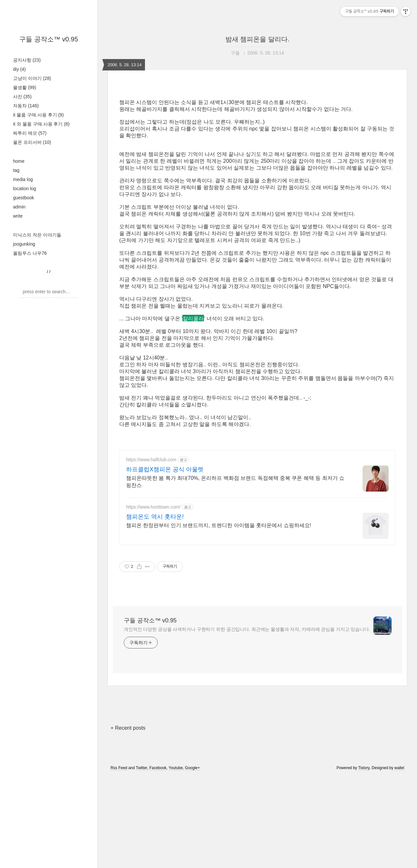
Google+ (193, 859)
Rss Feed (119, 859)
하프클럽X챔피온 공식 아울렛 (165, 561)
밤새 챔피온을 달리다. (258, 39)
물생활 (25, 87)
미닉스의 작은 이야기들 (37, 235)
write (18, 216)
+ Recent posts (128, 819)
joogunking (24, 244)
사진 (22, 97)
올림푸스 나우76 (30, 253)
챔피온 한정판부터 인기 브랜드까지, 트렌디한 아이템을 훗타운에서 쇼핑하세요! (219, 617)
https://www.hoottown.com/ (153, 598)
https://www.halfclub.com (151, 551)
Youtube (176, 859)
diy (19, 69)
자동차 (26, 106)
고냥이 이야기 (32, 78)
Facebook (158, 859)
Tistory (364, 859)
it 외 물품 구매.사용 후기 (41, 124)
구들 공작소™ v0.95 (49, 39)
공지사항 (27, 60)
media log (23, 179)
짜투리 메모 (30, 133)
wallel (399, 859)
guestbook (24, 198)
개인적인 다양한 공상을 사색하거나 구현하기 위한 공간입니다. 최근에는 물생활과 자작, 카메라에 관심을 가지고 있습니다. (247, 721)
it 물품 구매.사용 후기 (38, 115)
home (19, 161)
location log (25, 189)
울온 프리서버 (32, 142)
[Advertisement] (257, 489)
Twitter (142, 859)
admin (19, 207)
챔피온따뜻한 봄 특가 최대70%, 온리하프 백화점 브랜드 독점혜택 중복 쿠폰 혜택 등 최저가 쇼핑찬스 (235, 573)
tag (16, 170)
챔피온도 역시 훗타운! (155, 608)
